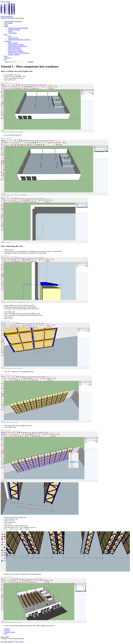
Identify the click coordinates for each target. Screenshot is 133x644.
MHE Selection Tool (14, 48)
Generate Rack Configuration (13, 21)
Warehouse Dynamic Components (18, 28)
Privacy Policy (5, 637)
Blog (6, 56)
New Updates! (9, 23)
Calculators (8, 41)
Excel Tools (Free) (14, 38)
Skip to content (5, 2)
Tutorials (7, 630)
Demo (6, 26)
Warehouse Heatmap (14, 30)
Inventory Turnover (14, 55)
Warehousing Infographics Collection (19, 40)
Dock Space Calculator (15, 50)
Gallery (10, 31)
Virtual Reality (13, 33)
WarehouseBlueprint (7, 17)
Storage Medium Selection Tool (18, 46)
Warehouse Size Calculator (16, 45)
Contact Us (8, 58)
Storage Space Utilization (16, 51)
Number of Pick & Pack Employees (19, 53)
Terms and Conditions (7, 642)
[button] (5, 60)
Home (6, 25)
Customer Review (10, 632)
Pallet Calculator (13, 43)
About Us (7, 629)
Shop (6, 35)
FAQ (6, 634)
